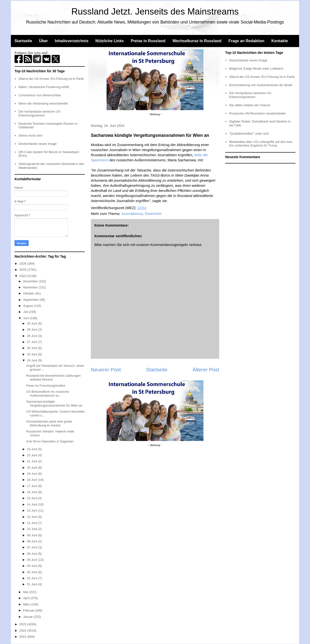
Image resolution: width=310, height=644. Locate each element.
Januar (28, 617)
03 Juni (32, 572)
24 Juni (32, 360)
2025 (23, 270)
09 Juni (32, 535)
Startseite (23, 41)
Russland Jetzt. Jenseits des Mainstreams (155, 12)
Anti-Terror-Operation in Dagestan (50, 441)
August (29, 306)
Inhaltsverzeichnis (72, 41)
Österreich (153, 214)
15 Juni (32, 498)
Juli (26, 312)
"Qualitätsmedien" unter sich (249, 134)
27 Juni (32, 342)
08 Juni (32, 541)
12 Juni (32, 517)
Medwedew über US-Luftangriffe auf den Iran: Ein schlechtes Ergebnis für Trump (261, 144)
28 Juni (32, 336)
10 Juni (32, 529)
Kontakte (279, 41)
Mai (26, 592)
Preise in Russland (148, 41)
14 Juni (32, 504)
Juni (27, 318)
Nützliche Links (110, 41)
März (27, 604)
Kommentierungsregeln (169, 245)
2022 (23, 631)
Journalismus (132, 214)
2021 (23, 637)
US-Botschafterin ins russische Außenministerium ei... (48, 394)
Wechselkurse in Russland (197, 41)
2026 (23, 264)
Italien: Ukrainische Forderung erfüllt (44, 87)
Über (43, 41)
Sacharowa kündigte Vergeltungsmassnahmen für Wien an (54, 404)
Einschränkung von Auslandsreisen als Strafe (261, 85)
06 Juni (32, 554)
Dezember (31, 281)
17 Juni (32, 486)
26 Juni (32, 348)
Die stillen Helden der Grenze (250, 105)
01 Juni (32, 584)
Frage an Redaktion (246, 41)
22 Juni (32, 455)
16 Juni (32, 492)
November (31, 287)
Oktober (29, 293)
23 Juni (32, 449)
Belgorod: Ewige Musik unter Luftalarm (256, 69)
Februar (29, 610)
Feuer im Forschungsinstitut (46, 386)
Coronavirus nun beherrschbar (40, 95)
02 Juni (32, 578)
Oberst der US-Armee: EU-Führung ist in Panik (51, 79)
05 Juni (32, 560)
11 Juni (32, 523)
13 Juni (32, 510)
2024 (23, 276)
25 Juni (32, 354)
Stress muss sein (30, 135)
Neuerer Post (106, 370)
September (31, 300)
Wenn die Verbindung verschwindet (43, 103)
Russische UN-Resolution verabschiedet (257, 113)
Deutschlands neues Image (38, 144)
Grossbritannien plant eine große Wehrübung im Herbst (49, 423)
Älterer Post (206, 370)
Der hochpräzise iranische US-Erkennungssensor (40, 113)
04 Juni (32, 566)
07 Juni (32, 547)
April (27, 598)
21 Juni (32, 461)
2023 (23, 624)
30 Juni (32, 323)
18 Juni (32, 480)
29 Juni (32, 330)
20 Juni (32, 468)
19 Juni (32, 474)
